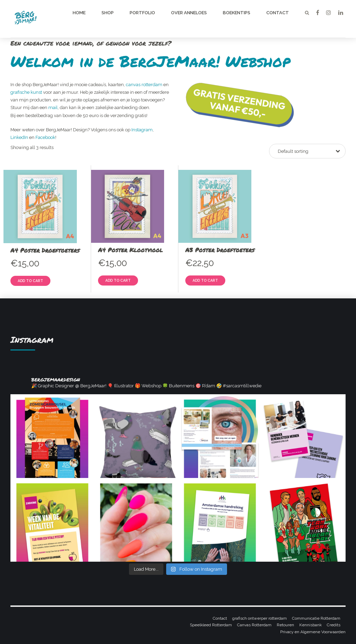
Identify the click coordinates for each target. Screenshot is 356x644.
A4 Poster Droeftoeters (45, 250)
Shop (108, 13)
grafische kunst (26, 92)
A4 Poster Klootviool (130, 250)
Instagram (142, 130)
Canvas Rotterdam (254, 625)
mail (53, 108)
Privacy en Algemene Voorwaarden (313, 632)
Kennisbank (310, 625)
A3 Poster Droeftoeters (220, 250)
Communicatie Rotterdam (316, 618)
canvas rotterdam (144, 85)
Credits (334, 625)
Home (79, 13)
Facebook (45, 137)
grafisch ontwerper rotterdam (260, 618)
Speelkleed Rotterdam (211, 625)
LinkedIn (19, 137)
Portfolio (142, 13)
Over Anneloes (189, 13)
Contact (278, 13)
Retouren (285, 625)
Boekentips (237, 13)
